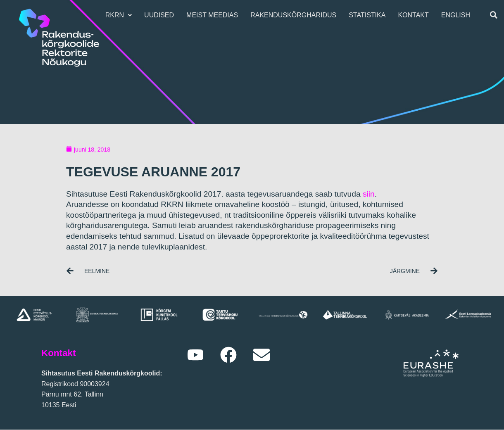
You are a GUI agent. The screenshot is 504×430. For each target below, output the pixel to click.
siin (369, 194)
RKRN (121, 15)
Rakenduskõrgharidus (295, 15)
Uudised (161, 15)
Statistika (369, 15)
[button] (121, 15)
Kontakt (415, 15)
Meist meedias (214, 15)
